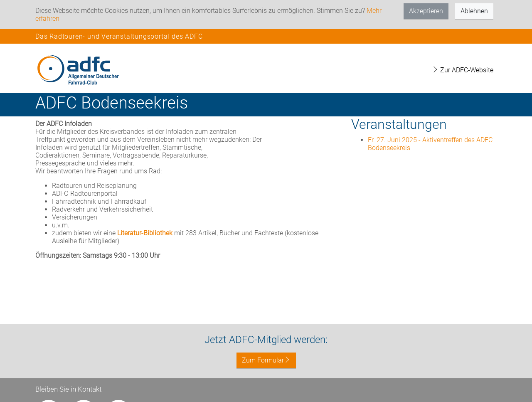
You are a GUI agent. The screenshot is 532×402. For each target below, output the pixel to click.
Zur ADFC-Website (463, 70)
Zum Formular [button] (266, 360)
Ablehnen (474, 11)
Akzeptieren (426, 11)
